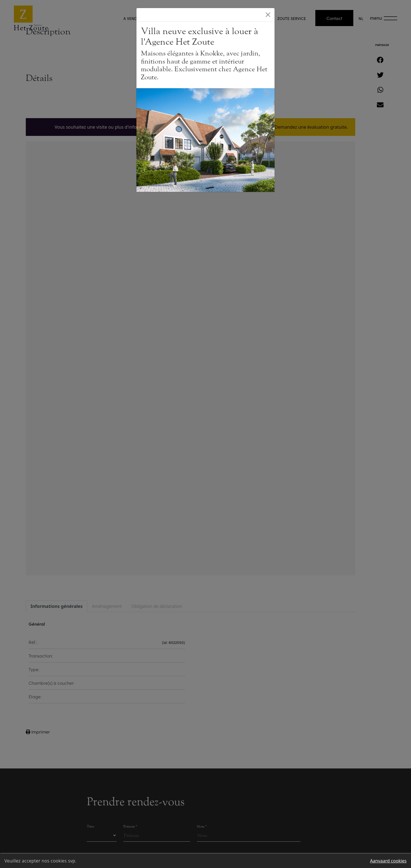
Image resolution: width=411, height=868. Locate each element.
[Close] (268, 15)
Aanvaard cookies (388, 861)
